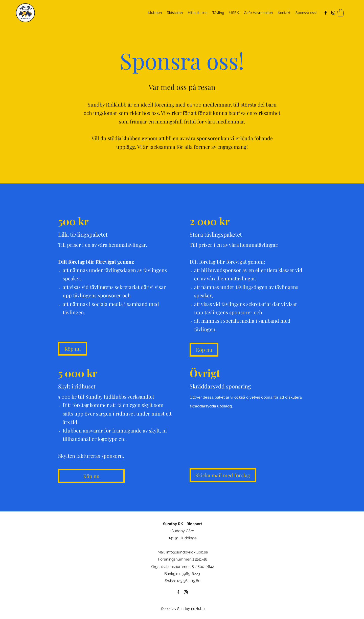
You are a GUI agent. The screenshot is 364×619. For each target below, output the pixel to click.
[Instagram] (333, 13)
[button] (341, 13)
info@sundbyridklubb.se (187, 552)
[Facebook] (326, 13)
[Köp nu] (73, 349)
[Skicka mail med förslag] (223, 475)
